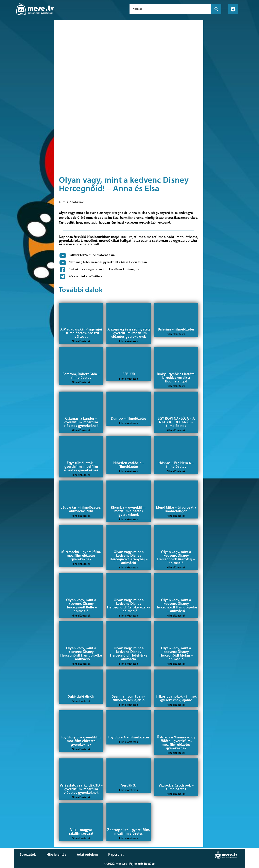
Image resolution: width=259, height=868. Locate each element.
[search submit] (216, 9)
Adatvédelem (81, 855)
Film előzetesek (71, 202)
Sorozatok (27, 855)
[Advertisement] (26, 89)
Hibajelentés (53, 855)
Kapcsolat (108, 855)
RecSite (149, 864)
